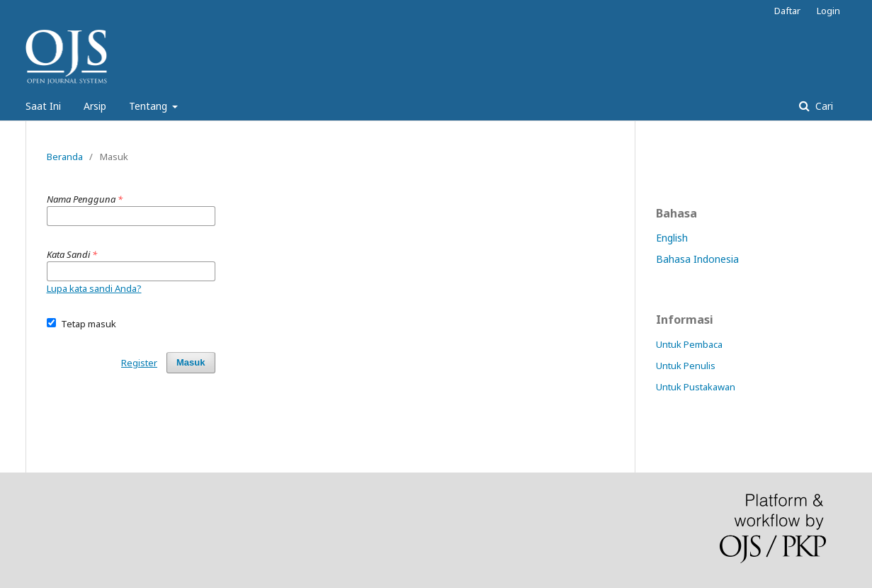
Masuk (191, 362)
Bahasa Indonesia (697, 259)
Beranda (65, 157)
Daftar (787, 11)
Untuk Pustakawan (696, 387)
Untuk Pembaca (689, 344)
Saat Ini (43, 106)
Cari (823, 106)
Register (139, 363)
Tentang (149, 106)
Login (828, 11)
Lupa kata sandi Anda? (94, 288)
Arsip (95, 106)
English (672, 238)
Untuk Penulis (686, 366)
